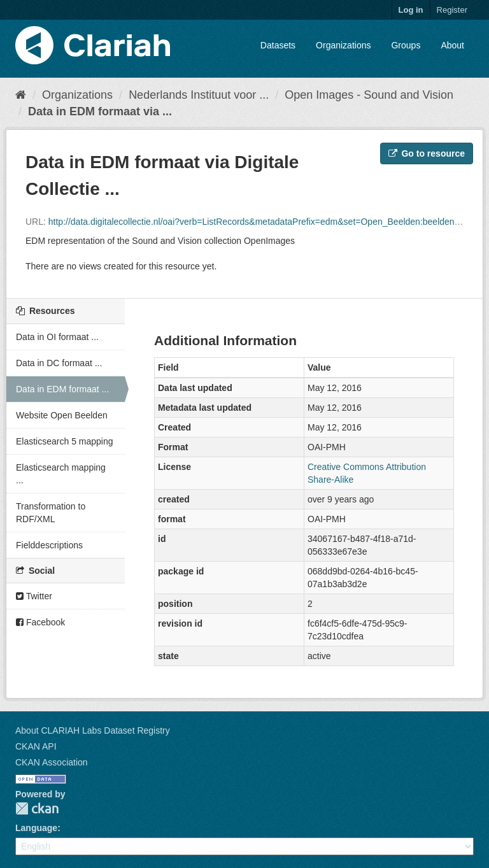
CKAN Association (52, 762)
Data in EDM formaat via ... (100, 111)
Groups (406, 45)
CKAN (37, 808)
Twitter (34, 596)
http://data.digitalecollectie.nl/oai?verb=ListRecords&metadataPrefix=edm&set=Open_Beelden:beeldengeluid (263, 222)
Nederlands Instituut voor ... (199, 95)
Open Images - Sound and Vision (369, 95)
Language (36, 828)
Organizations (343, 45)
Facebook (40, 622)
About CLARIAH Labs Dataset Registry (93, 730)
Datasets (278, 45)
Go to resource (427, 153)
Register (452, 10)
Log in (411, 10)
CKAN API (36, 746)
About (452, 45)
